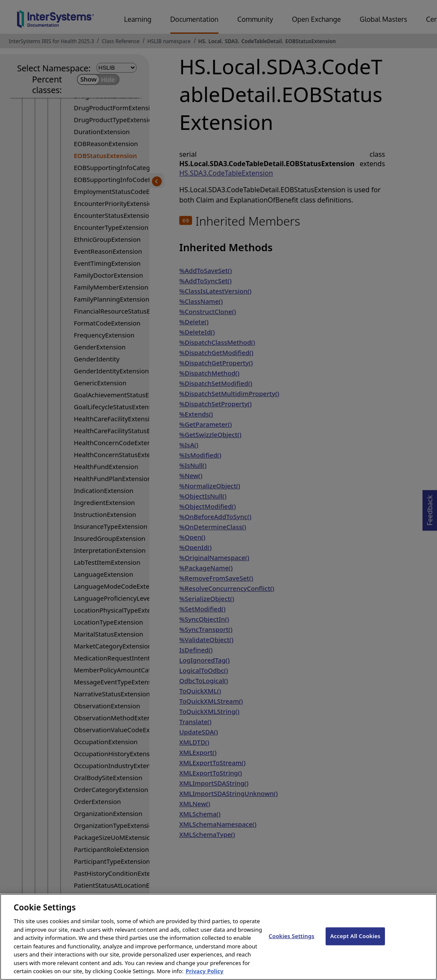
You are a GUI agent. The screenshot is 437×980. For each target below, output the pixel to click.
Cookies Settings (292, 943)
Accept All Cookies (355, 943)
